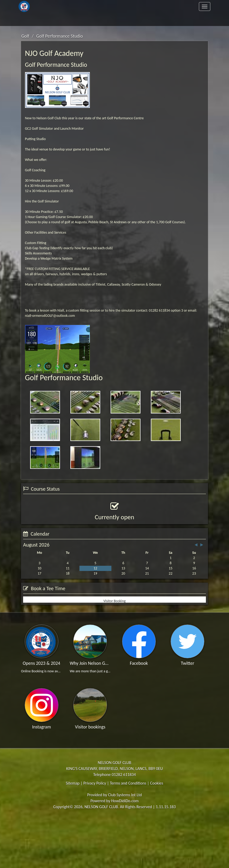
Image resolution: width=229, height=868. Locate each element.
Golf (147, 6)
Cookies (157, 833)
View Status (37, 541)
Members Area (32, 19)
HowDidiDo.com (125, 851)
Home (36, 6)
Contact (74, 19)
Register (151, 19)
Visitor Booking (114, 648)
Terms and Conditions (128, 833)
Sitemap (73, 833)
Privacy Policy (95, 833)
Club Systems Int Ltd (125, 845)
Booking (68, 619)
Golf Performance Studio (59, 36)
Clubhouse (190, 6)
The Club (74, 6)
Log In (193, 19)
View (161, 619)
